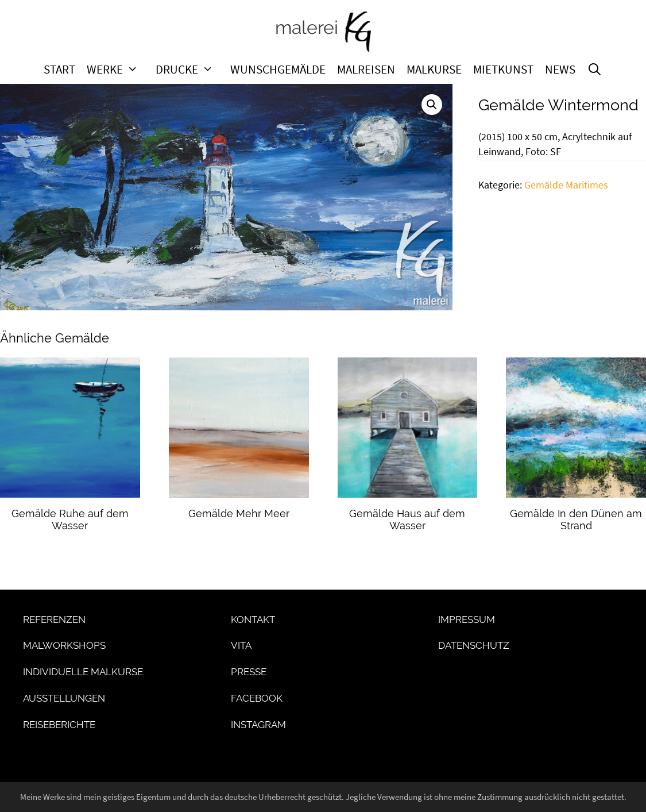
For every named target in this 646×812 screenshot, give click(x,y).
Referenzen (54, 619)
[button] (432, 105)
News (560, 70)
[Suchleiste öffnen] (595, 70)
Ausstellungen (64, 698)
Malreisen (366, 70)
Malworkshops (64, 645)
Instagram (258, 725)
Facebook (257, 698)
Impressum (467, 619)
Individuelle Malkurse (83, 672)
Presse (249, 672)
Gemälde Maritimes (566, 185)
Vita (241, 645)
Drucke (190, 70)
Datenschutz (474, 645)
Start (59, 70)
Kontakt (253, 619)
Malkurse (434, 70)
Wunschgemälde (278, 70)
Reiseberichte (59, 725)
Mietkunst (503, 70)
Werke (118, 70)
